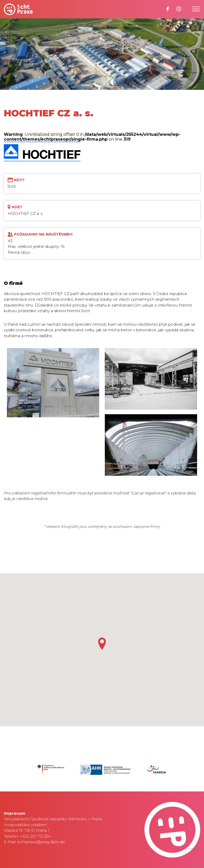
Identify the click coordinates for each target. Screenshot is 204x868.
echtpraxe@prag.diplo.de (41, 842)
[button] (102, 644)
